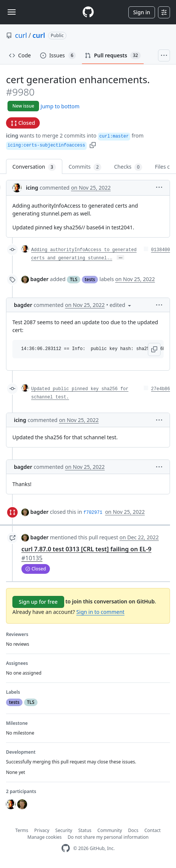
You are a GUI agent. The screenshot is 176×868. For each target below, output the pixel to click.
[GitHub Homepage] (66, 848)
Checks (128, 167)
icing (12, 135)
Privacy (42, 830)
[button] (93, 144)
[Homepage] (88, 12)
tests (90, 279)
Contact (153, 830)
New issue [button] (23, 106)
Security (64, 830)
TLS (74, 279)
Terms (22, 830)
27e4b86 (161, 389)
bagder (40, 279)
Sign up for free (38, 602)
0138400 (161, 250)
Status (85, 830)
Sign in (142, 12)
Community (110, 830)
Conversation (34, 167)
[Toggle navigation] (12, 12)
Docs (133, 830)
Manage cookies (44, 837)
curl (21, 35)
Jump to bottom (60, 106)
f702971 (93, 513)
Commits (85, 167)
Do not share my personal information (108, 837)
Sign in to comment (100, 612)
